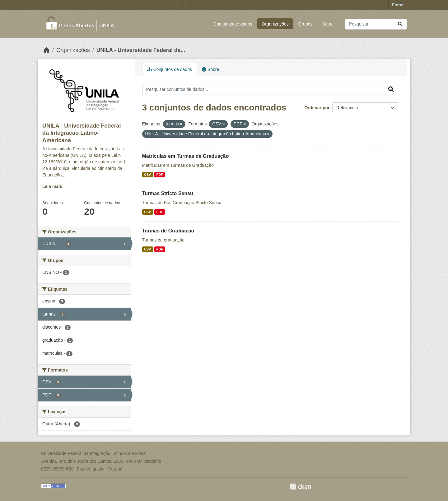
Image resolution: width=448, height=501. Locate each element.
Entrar (398, 5)
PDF (159, 175)
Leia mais (52, 186)
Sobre (328, 24)
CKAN (301, 487)
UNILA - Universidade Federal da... (141, 50)
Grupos (306, 24)
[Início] (47, 50)
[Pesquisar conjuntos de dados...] (376, 24)
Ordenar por (317, 108)
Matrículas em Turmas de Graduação (186, 156)
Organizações (275, 24)
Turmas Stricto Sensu (168, 193)
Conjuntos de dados (233, 24)
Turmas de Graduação (168, 231)
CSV (147, 175)
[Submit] (400, 24)
